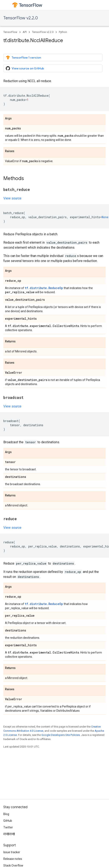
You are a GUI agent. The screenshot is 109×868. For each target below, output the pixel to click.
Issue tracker (12, 852)
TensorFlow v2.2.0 (21, 18)
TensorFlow (10, 32)
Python (63, 32)
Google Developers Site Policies (61, 735)
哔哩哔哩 (9, 834)
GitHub (8, 821)
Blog (6, 814)
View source (12, 198)
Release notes (13, 859)
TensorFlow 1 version (23, 58)
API (25, 32)
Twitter (8, 827)
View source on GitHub (25, 68)
